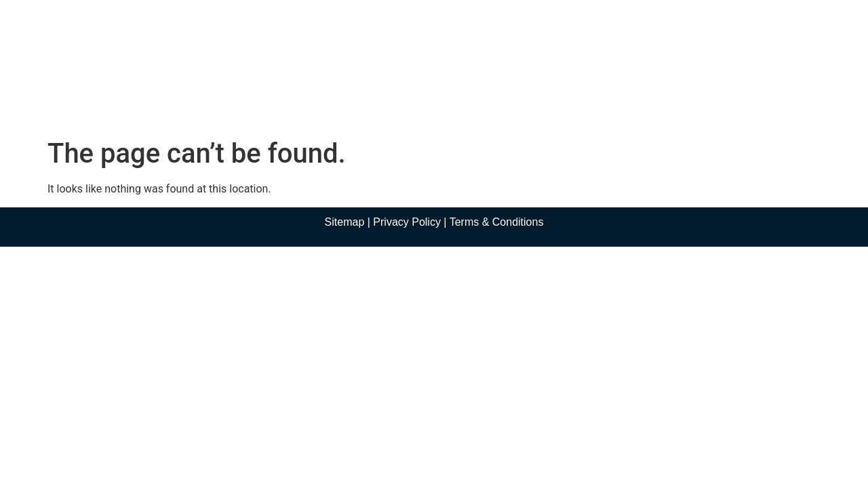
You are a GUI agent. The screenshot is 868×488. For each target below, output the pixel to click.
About (274, 104)
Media (454, 104)
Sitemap (345, 222)
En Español (644, 103)
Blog (513, 103)
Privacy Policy (407, 222)
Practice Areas (363, 104)
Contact (570, 103)
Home (211, 103)
